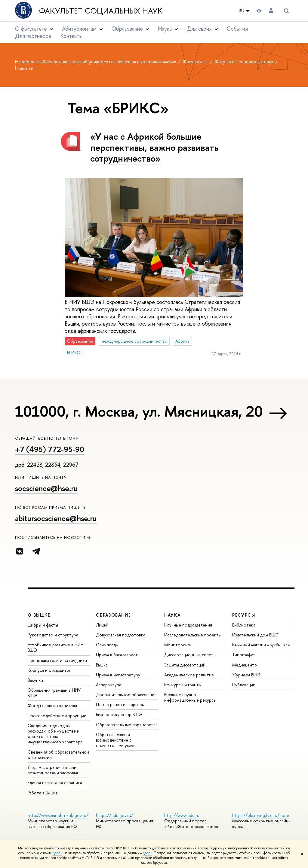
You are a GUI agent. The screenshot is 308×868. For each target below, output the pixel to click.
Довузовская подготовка (121, 635)
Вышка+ (103, 665)
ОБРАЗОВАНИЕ (113, 615)
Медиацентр (245, 665)
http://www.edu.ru (182, 815)
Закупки (35, 680)
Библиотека (244, 625)
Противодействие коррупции (57, 716)
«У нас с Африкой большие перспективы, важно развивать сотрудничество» (154, 147)
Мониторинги (178, 645)
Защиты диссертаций (185, 665)
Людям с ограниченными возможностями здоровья (53, 770)
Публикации (244, 685)
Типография (244, 655)
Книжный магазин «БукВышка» (261, 645)
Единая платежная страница (55, 783)
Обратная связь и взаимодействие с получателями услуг (115, 740)
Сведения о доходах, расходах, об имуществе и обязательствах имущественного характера (55, 734)
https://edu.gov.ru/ (115, 815)
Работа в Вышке (43, 793)
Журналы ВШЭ (246, 675)
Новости (24, 68)
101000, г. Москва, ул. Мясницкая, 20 (139, 411)
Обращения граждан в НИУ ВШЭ (54, 693)
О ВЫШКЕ (39, 615)
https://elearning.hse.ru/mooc (261, 815)
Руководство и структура (53, 635)
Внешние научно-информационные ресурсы (190, 697)
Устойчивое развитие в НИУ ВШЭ (55, 647)
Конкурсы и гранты (183, 685)
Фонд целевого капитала (52, 705)
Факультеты (196, 62)
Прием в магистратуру (118, 675)
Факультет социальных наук (101, 11)
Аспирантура (109, 685)
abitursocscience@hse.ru (56, 518)
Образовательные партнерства (127, 725)
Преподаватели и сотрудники (57, 660)
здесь (58, 853)
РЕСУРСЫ (244, 615)
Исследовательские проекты (193, 635)
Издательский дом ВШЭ (255, 635)
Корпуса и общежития (49, 670)
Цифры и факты (43, 625)
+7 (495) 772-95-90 (50, 449)
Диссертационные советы (190, 655)
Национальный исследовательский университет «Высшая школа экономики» (96, 62)
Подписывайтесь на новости (53, 537)
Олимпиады (107, 645)
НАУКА (172, 615)
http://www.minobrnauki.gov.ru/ (58, 815)
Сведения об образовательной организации (58, 755)
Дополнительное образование (126, 695)
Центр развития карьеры (120, 704)
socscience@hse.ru (46, 488)
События (237, 29)
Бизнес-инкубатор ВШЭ (119, 714)
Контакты (71, 36)
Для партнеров (33, 36)
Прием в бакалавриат (117, 655)
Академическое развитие (189, 675)
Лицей (102, 625)
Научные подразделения (188, 625)
